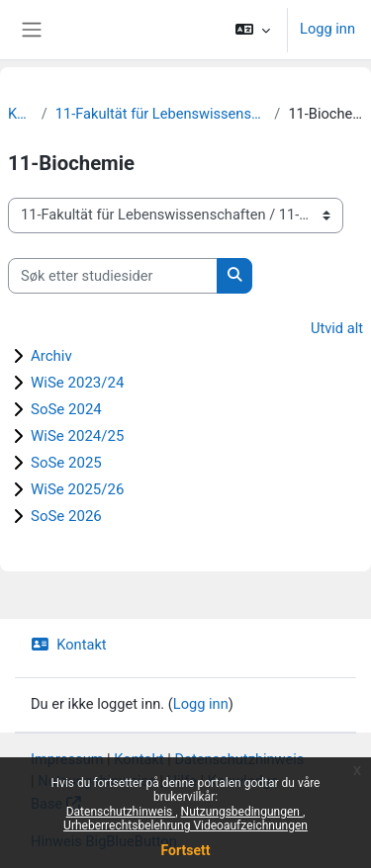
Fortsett (186, 850)
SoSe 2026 (66, 516)
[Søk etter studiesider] (113, 276)
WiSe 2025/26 (77, 489)
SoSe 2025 (66, 463)
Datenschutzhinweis (121, 812)
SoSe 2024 (66, 409)
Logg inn (327, 29)
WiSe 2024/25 (77, 436)
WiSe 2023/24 (77, 383)
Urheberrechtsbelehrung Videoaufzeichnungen (185, 825)
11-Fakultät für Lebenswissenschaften (161, 114)
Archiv (51, 356)
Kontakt (69, 645)
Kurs (21, 114)
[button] (253, 30)
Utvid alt (337, 328)
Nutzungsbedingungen (242, 812)
